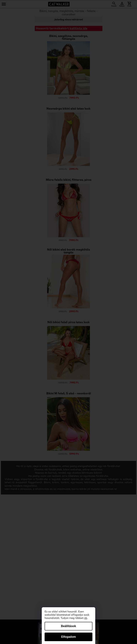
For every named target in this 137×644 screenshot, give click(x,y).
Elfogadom (69, 637)
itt (86, 618)
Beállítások (68, 626)
